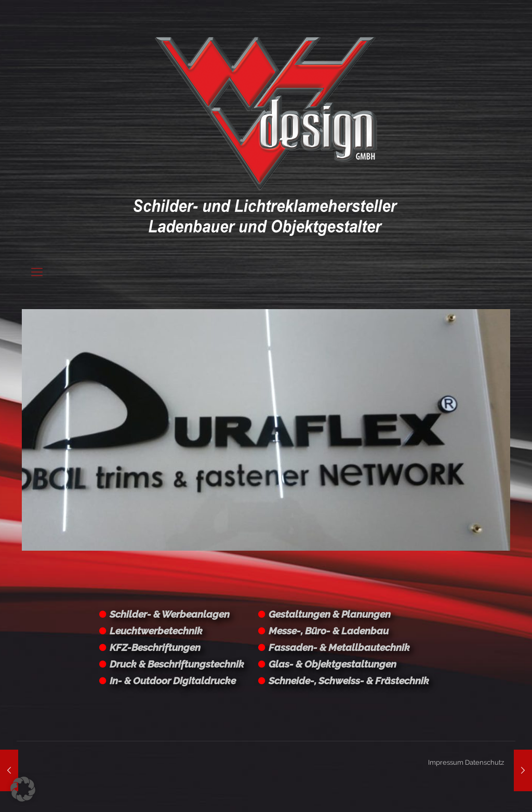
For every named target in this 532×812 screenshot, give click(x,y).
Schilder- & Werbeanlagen (170, 614)
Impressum (446, 762)
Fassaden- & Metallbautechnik (339, 647)
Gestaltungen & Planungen (330, 614)
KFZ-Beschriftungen (155, 647)
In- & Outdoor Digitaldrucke (173, 681)
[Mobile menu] (37, 272)
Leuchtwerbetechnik (156, 631)
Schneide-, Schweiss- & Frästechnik (349, 681)
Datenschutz (484, 762)
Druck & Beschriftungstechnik (177, 664)
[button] (23, 789)
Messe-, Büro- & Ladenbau (329, 631)
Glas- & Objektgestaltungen (332, 664)
